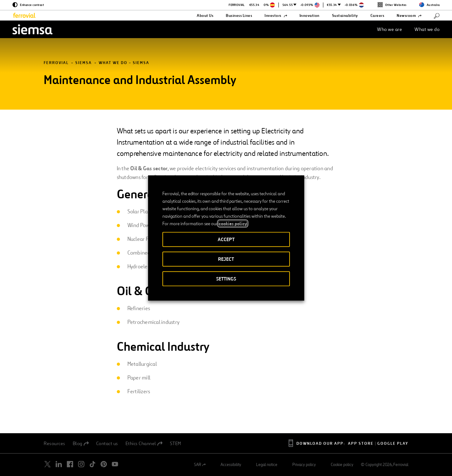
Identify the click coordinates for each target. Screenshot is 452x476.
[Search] (437, 15)
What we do (427, 29)
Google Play (393, 444)
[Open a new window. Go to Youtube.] (115, 464)
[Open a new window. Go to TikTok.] (92, 464)
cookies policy (233, 224)
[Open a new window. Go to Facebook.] (70, 464)
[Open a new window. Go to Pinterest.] (104, 464)
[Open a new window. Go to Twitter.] (47, 464)
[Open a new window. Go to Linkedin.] (59, 464)
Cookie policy (342, 465)
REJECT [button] (226, 259)
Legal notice (267, 465)
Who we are (390, 29)
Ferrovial (56, 63)
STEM (176, 444)
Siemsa (84, 63)
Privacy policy (304, 465)
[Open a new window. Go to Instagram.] (81, 464)
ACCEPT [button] (226, 239)
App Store (361, 444)
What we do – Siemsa (124, 63)
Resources (55, 444)
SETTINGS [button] (226, 279)
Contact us (107, 444)
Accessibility (231, 465)
